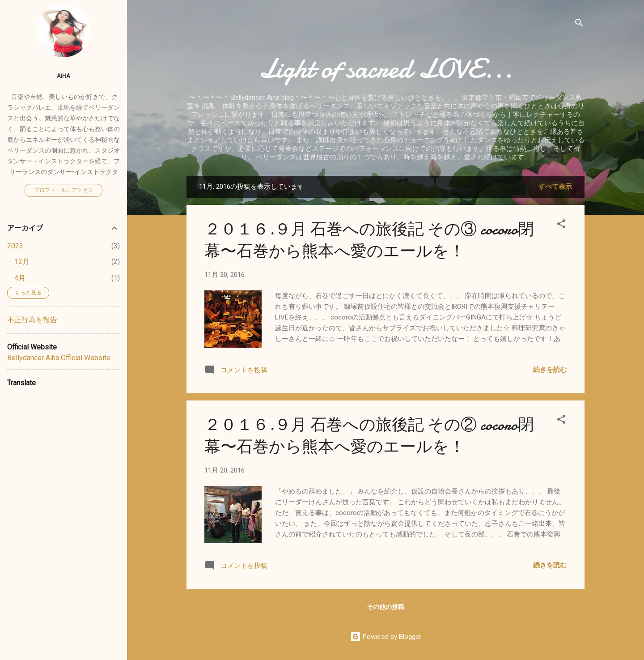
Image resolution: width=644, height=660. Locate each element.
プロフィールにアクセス (64, 190)
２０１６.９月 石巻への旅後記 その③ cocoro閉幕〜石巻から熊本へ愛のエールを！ (369, 240)
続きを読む (550, 370)
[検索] (579, 24)
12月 (22, 262)
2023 (15, 246)
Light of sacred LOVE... (386, 68)
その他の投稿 (386, 607)
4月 (20, 278)
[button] (561, 225)
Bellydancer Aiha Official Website (59, 358)
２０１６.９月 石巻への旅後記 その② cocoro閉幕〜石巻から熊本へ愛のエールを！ (369, 436)
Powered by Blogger (386, 637)
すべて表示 (555, 187)
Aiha (64, 76)
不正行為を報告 (32, 320)
